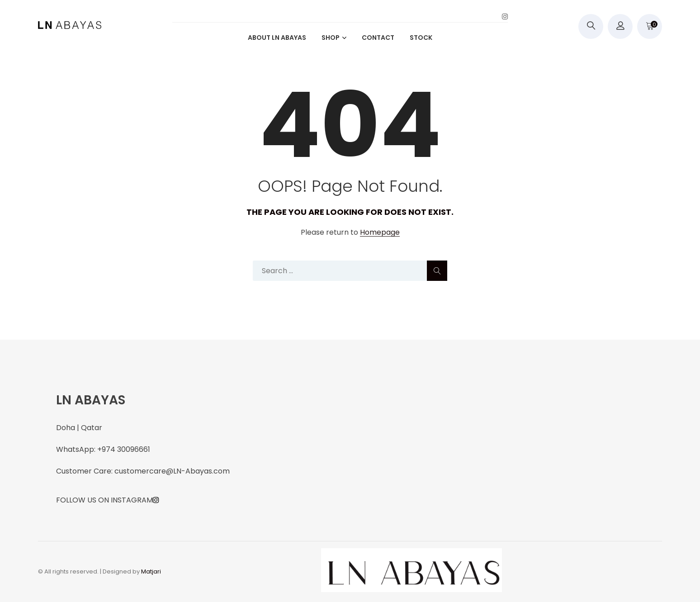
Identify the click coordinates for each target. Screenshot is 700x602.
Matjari (151, 571)
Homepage (380, 233)
